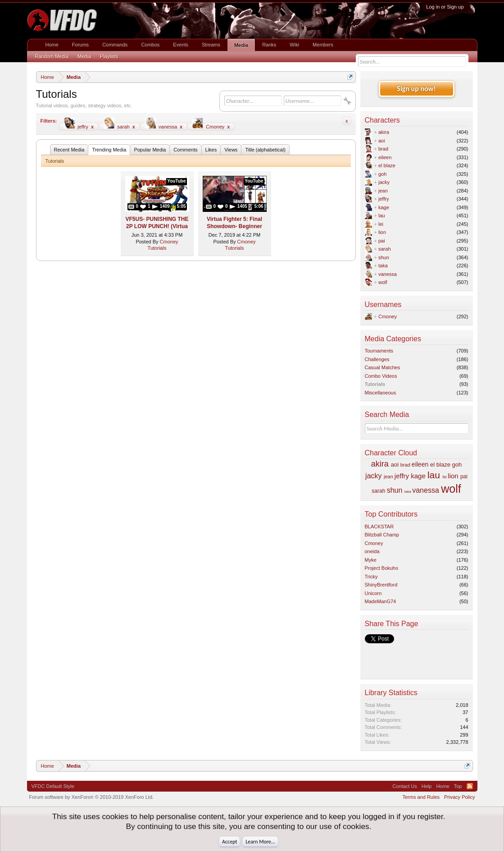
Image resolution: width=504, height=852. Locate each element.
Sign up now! (416, 89)
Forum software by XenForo (92, 797)
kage (384, 207)
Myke (371, 560)
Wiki (294, 45)
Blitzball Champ (382, 535)
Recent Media (69, 150)
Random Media (52, 56)
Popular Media (150, 150)
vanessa (164, 126)
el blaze (387, 165)
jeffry (79, 126)
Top (458, 786)
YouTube (176, 181)
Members (323, 45)
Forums (80, 45)
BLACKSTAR (379, 527)
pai (382, 241)
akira (384, 132)
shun (384, 257)
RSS (470, 786)
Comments (185, 150)
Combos (150, 45)
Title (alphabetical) (265, 150)
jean (383, 191)
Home (52, 45)
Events (181, 45)
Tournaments (379, 351)
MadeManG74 (381, 601)
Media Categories (393, 339)
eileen (385, 157)
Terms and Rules (421, 797)
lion (382, 232)
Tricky (371, 577)
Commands (115, 45)
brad (383, 149)
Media (241, 45)
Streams (211, 45)
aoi (382, 141)
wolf (383, 282)
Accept (229, 842)
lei (381, 224)
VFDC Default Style (53, 786)
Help (427, 786)
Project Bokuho (382, 568)
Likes (211, 150)
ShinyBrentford (381, 585)
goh (382, 174)
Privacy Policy (459, 797)
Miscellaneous (381, 393)
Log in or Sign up (445, 7)
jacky (384, 182)
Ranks (269, 45)
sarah (119, 126)
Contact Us (404, 786)
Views (231, 150)
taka (383, 266)
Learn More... (260, 842)
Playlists (109, 56)
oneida (372, 551)
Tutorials (157, 248)
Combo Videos (381, 376)
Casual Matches (383, 367)
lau (382, 215)
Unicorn (373, 593)
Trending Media (109, 150)
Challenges (377, 359)
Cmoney (211, 126)
